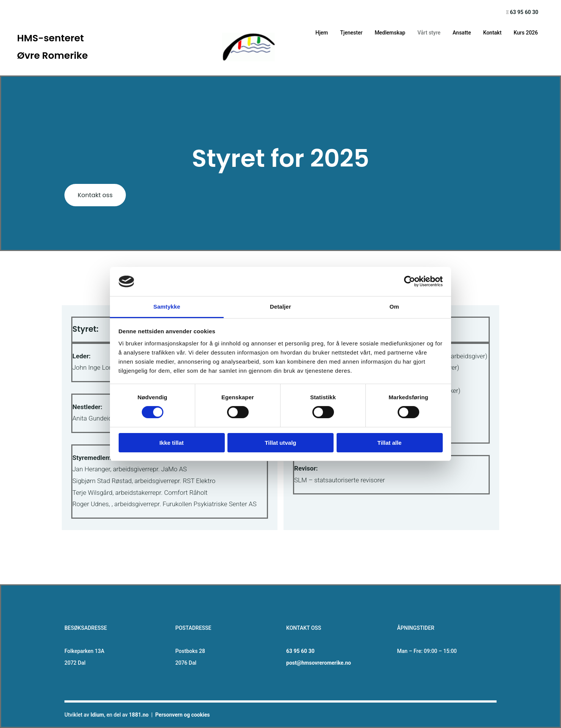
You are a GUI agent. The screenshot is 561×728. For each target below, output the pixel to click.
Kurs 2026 (526, 33)
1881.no (139, 715)
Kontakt (492, 33)
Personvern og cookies (182, 715)
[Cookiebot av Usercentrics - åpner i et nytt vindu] (410, 281)
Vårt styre (429, 33)
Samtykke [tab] (167, 307)
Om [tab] (394, 307)
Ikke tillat (171, 443)
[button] (95, 195)
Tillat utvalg (280, 443)
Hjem (322, 33)
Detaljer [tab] (280, 307)
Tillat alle (390, 443)
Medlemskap (390, 33)
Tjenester (351, 33)
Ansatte (462, 33)
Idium (97, 715)
